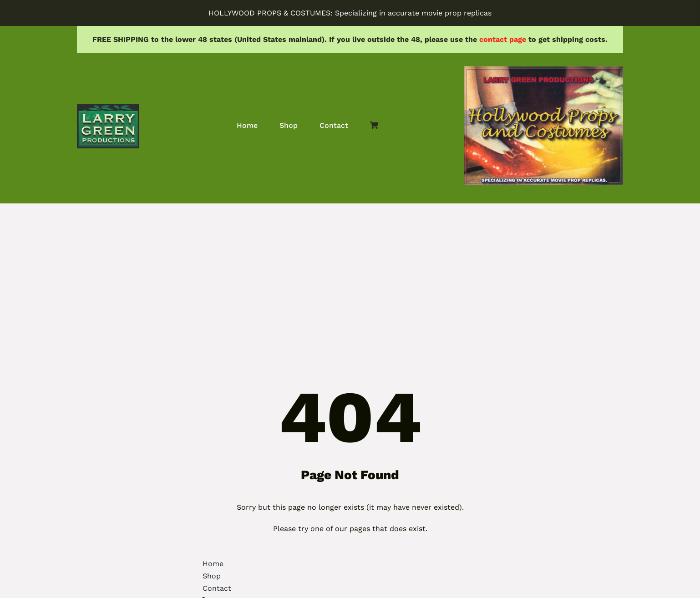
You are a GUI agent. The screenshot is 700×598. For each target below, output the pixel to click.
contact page (503, 39)
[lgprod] (108, 107)
